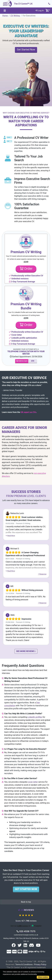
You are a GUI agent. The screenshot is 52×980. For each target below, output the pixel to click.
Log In (39, 10)
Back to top (26, 902)
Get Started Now (26, 50)
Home (5, 16)
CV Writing (15, 16)
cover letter (33, 782)
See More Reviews (26, 651)
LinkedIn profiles (35, 717)
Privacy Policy (40, 964)
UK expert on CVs (28, 412)
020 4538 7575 (26, 931)
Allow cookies (43, 977)
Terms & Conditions (24, 964)
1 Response (42, 574)
